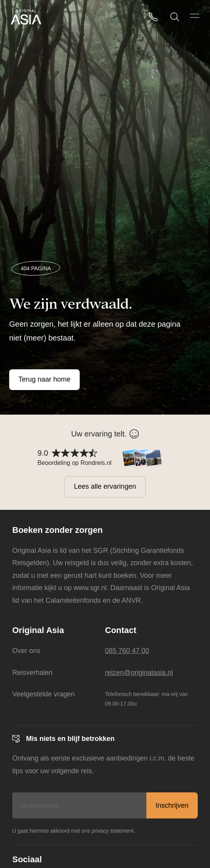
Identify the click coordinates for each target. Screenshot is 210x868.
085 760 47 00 (127, 651)
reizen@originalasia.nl (139, 673)
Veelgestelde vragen (43, 694)
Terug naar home (44, 379)
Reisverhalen (32, 673)
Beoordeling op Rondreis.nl (75, 463)
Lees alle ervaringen (105, 486)
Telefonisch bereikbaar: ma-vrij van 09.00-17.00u (146, 699)
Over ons (26, 651)
